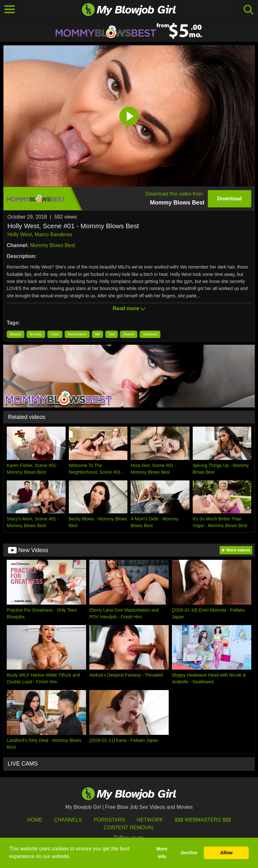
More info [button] (162, 853)
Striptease (150, 334)
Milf (98, 334)
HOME (35, 820)
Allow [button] (226, 853)
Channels (68, 820)
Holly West (20, 234)
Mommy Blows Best (52, 245)
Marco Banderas (53, 234)
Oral (112, 334)
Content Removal (129, 828)
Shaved (129, 334)
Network (150, 820)
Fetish (55, 334)
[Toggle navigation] (10, 10)
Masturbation (77, 334)
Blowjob (16, 334)
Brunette (36, 334)
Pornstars (109, 820)
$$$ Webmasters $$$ (203, 820)
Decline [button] (189, 853)
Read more (129, 308)
